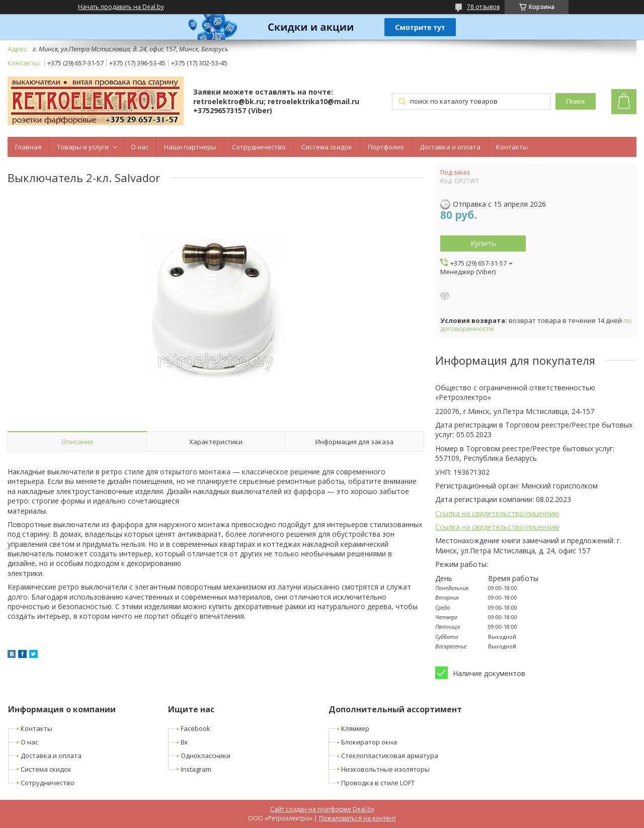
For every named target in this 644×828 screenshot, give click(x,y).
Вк (184, 742)
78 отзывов (483, 7)
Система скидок (327, 147)
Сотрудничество (259, 147)
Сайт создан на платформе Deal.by (322, 809)
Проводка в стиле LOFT (378, 783)
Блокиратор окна (369, 742)
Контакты (512, 147)
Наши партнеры (190, 147)
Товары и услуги (83, 147)
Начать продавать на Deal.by (121, 7)
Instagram (196, 769)
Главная (28, 147)
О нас (140, 147)
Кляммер (355, 728)
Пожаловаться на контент (357, 818)
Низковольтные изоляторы (385, 769)
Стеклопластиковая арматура (390, 756)
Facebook (195, 728)
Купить (483, 243)
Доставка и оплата (450, 147)
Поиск (575, 101)
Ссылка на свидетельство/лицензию (497, 513)
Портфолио (386, 147)
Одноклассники (206, 756)
